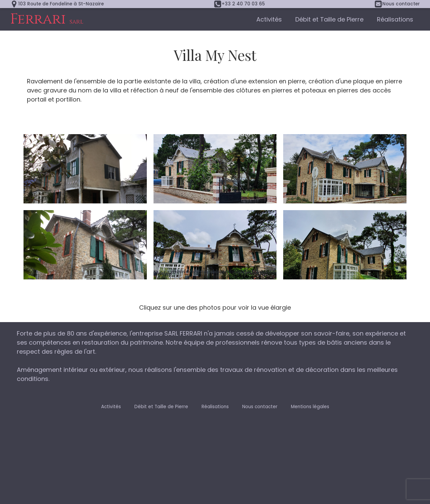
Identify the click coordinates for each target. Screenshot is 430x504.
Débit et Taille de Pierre (329, 19)
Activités (269, 19)
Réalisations (395, 19)
